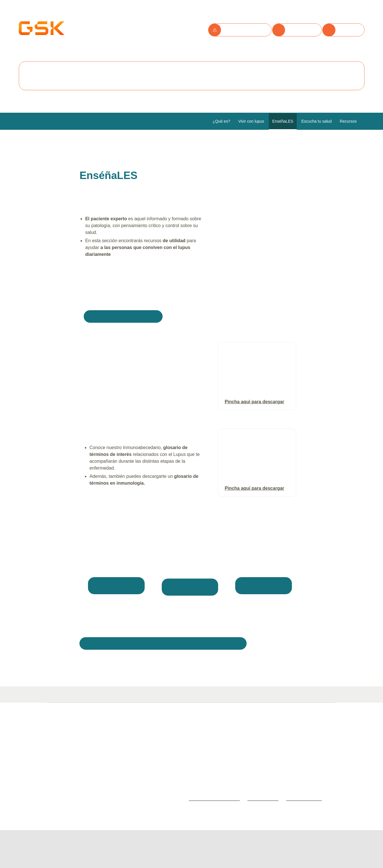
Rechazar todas (129, 77)
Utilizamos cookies (84, 20)
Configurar (176, 77)
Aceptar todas (77, 77)
